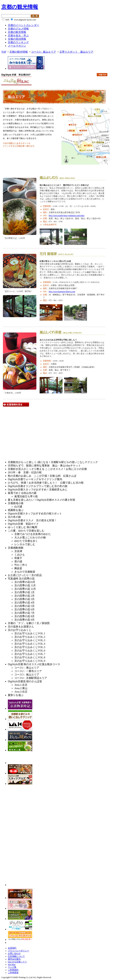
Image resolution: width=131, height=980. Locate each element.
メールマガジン (17, 46)
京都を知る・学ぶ (18, 35)
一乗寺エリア (66, 84)
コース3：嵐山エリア (44, 52)
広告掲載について (16, 956)
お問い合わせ (14, 954)
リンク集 (12, 967)
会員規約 (12, 948)
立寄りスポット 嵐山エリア (76, 52)
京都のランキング (18, 42)
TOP (4, 52)
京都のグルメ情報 (18, 29)
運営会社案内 (14, 959)
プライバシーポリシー (18, 951)
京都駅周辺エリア (103, 84)
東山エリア (47, 84)
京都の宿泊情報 (17, 39)
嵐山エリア (85, 84)
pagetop (101, 411)
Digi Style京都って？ (17, 962)
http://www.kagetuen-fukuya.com (62, 292)
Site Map (12, 965)
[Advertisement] (29, 435)
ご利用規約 (13, 970)
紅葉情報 (23, 169)
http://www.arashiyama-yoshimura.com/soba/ (67, 216)
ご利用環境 (13, 973)
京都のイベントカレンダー (23, 25)
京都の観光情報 (20, 7)
